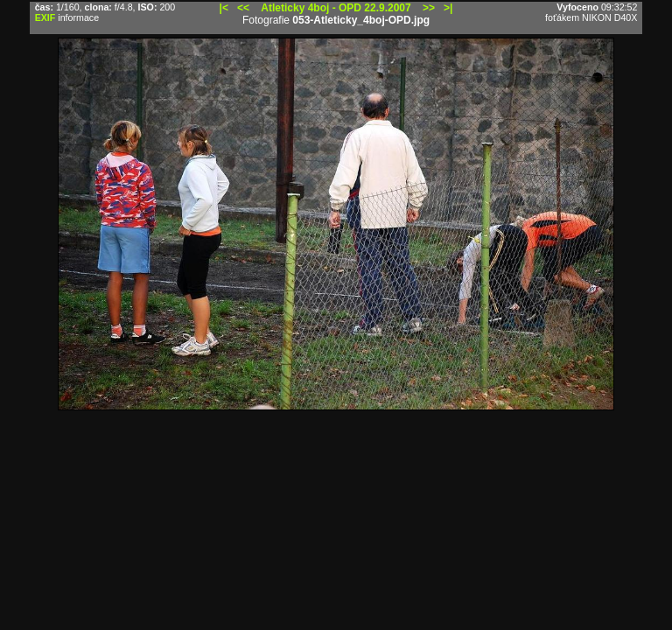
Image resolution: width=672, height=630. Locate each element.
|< (224, 8)
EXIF (45, 17)
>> (429, 8)
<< (243, 8)
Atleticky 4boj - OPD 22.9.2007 (336, 8)
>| (448, 8)
